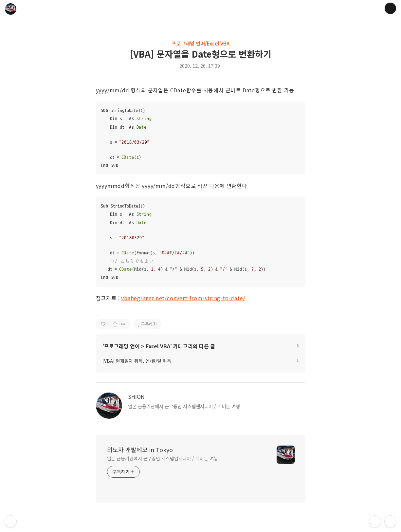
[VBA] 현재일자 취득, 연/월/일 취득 (137, 361)
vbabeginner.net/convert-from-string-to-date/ (183, 298)
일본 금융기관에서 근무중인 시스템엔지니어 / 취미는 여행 (163, 458)
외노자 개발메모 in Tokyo (140, 449)
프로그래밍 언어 (122, 346)
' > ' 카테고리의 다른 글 (159, 346)
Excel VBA (158, 346)
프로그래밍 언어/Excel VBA (200, 43)
